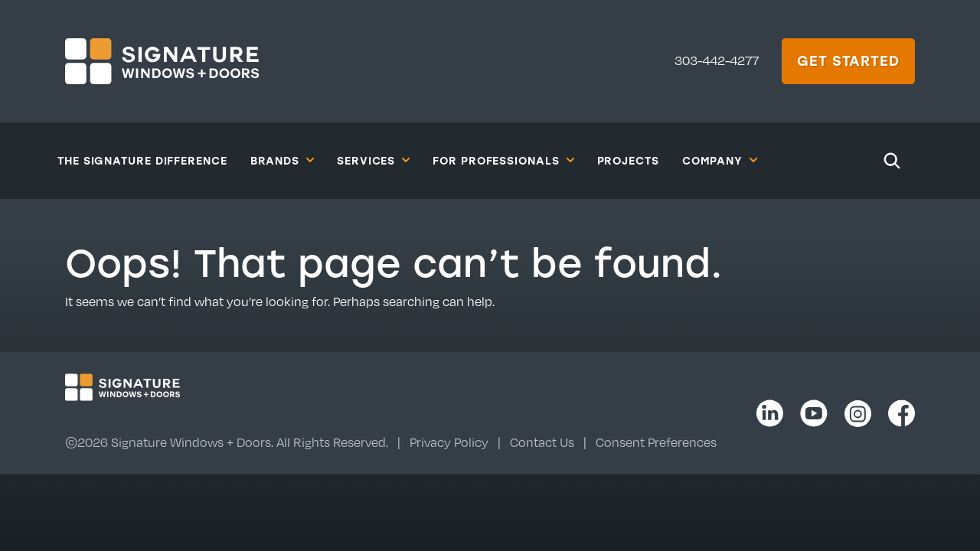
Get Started (848, 60)
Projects (628, 160)
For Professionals (503, 160)
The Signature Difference (142, 160)
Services (373, 160)
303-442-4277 (717, 60)
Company (720, 160)
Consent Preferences (656, 442)
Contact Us (542, 442)
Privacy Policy (449, 442)
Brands (282, 160)
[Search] (892, 161)
